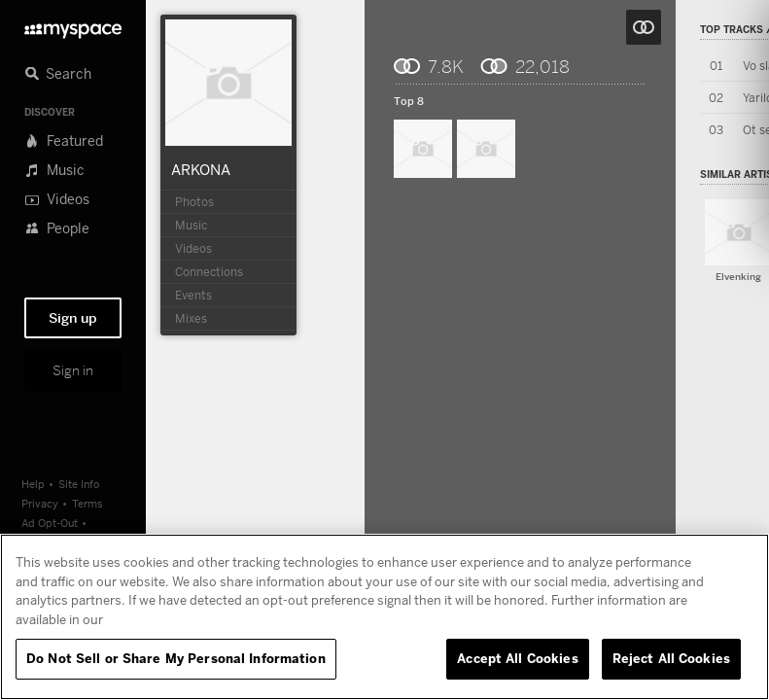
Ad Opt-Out (50, 523)
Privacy (40, 503)
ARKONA (201, 169)
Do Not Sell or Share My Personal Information (176, 658)
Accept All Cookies (517, 658)
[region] (384, 617)
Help (33, 484)
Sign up (73, 318)
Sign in (73, 370)
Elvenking (738, 277)
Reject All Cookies (671, 658)
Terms (87, 503)
